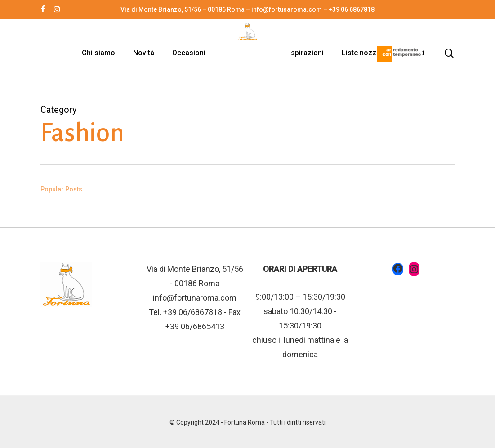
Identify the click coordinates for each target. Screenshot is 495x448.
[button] (478, 5)
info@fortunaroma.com (195, 298)
